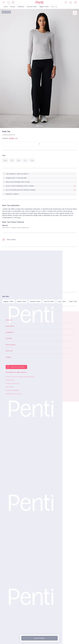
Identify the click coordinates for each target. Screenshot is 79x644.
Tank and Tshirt (32, 7)
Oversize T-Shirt (35, 301)
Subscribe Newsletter (18, 367)
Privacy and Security (12, 383)
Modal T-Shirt (22, 301)
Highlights (10, 326)
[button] (37, 126)
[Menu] (4, 2)
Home (6, 7)
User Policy (9, 387)
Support (9, 339)
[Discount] (13, 2)
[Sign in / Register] (71, 2)
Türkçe (8, 357)
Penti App (9, 351)
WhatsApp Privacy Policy (14, 394)
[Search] (8, 2)
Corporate (10, 332)
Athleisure (21, 7)
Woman (13, 7)
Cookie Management (12, 390)
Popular (9, 320)
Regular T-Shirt (44, 7)
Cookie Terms (10, 380)
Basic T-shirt (73, 301)
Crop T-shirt (62, 301)
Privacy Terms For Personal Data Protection (20, 377)
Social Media (11, 345)
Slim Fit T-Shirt (49, 301)
